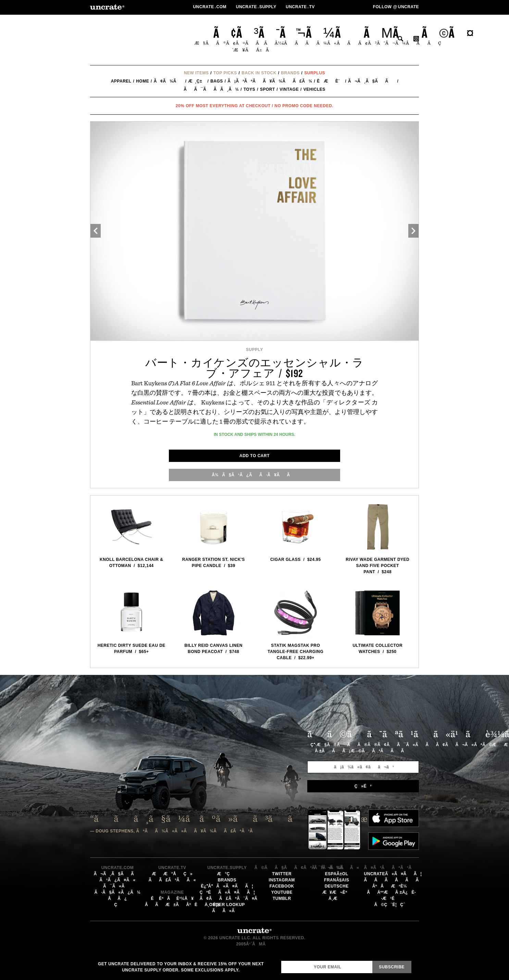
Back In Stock (259, 73)
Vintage (289, 89)
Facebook (282, 886)
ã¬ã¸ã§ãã (372, 81)
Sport (268, 89)
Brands (290, 73)
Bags (217, 81)
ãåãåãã (395, 880)
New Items (196, 73)
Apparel (121, 81)
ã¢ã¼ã (169, 81)
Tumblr (282, 899)
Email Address (281, 961)
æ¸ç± (197, 81)
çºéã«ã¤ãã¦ (227, 892)
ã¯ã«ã (117, 886)
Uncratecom (210, 7)
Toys (249, 89)
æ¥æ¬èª (337, 892)
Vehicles (314, 89)
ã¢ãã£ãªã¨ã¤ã (232, 899)
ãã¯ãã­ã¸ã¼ (211, 89)
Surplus (315, 73)
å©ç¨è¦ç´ (391, 905)
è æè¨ (330, 81)
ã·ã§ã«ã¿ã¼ (118, 892)
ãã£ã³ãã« (172, 880)
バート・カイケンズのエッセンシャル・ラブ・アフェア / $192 (255, 368)
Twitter (282, 874)
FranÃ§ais (337, 880)
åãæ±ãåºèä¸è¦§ (182, 905)
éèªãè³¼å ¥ (172, 899)
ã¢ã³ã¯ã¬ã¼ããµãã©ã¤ (344, 33)
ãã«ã (227, 911)
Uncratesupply (257, 7)
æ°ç (227, 874)
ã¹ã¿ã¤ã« (117, 880)
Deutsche (337, 886)
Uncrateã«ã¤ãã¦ (393, 874)
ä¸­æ (337, 899)
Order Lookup (227, 905)
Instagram (282, 880)
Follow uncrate (396, 7)
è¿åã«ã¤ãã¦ (227, 886)
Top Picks (225, 73)
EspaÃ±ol (337, 874)
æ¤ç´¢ (400, 39)
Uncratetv (301, 7)
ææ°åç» (172, 874)
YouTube (282, 892)
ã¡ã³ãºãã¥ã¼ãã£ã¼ (270, 81)
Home (142, 81)
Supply (255, 350)
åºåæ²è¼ (392, 886)
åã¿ (117, 899)
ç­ (117, 905)
